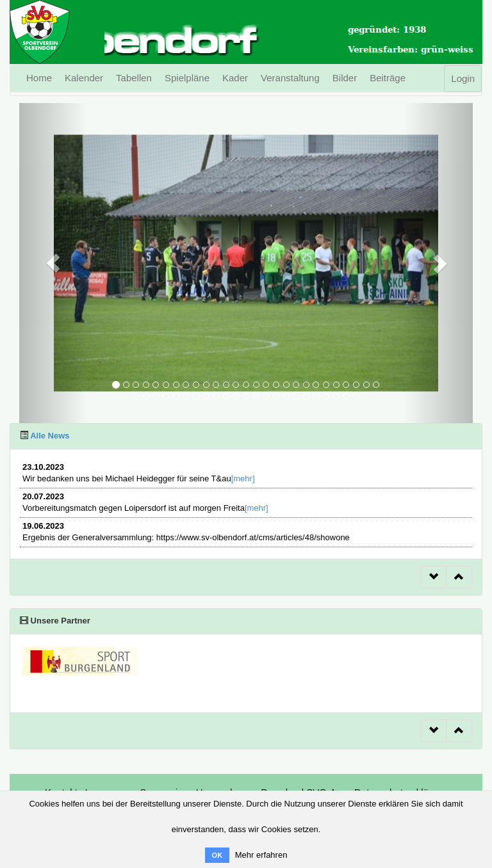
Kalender (84, 78)
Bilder (345, 78)
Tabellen (134, 78)
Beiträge (388, 78)
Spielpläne (187, 78)
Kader (235, 78)
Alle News (49, 436)
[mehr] (243, 478)
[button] (53, 263)
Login (463, 78)
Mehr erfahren (261, 855)
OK (217, 855)
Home (39, 78)
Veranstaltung (290, 78)
